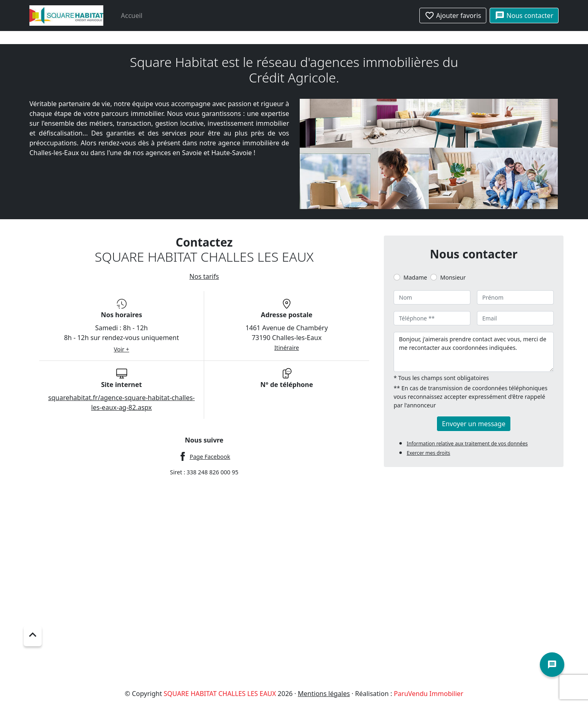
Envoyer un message (473, 424)
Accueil (132, 16)
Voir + (122, 349)
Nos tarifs (204, 276)
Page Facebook (210, 457)
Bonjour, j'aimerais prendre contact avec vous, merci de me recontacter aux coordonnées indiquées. (474, 352)
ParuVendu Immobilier (428, 694)
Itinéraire (287, 348)
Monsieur (453, 277)
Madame (415, 277)
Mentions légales (324, 694)
